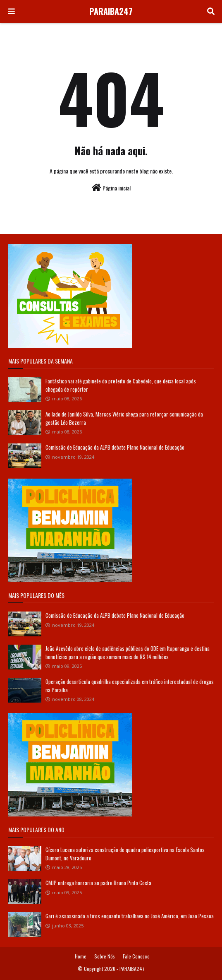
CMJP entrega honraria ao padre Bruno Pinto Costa (98, 883)
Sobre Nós (105, 956)
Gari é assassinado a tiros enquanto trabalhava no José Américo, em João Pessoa (130, 916)
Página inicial (111, 188)
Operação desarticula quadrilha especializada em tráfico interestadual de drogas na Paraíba (130, 686)
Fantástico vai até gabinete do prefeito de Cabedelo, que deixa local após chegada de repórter (121, 385)
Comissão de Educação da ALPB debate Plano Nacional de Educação (115, 447)
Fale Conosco (136, 956)
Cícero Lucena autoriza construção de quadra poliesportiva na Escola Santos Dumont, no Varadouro (125, 854)
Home (81, 956)
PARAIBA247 (111, 11)
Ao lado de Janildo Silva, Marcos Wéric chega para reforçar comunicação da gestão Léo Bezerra (124, 418)
